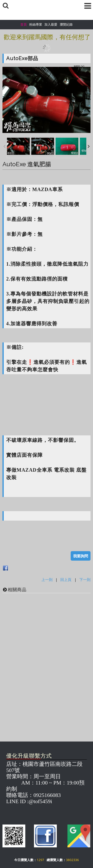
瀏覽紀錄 (66, 24)
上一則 (47, 579)
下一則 (85, 579)
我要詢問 (81, 556)
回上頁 (66, 579)
